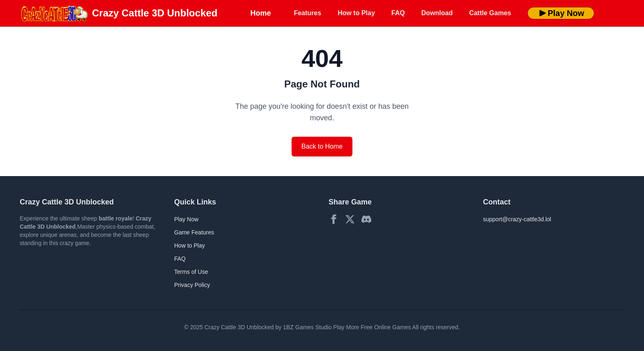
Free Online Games (386, 327)
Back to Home (322, 146)
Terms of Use (191, 272)
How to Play (356, 13)
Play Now (561, 13)
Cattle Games (490, 13)
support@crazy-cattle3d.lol (517, 219)
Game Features (194, 232)
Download (437, 13)
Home (260, 13)
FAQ (398, 13)
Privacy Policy (192, 285)
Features (307, 13)
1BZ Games (298, 327)
